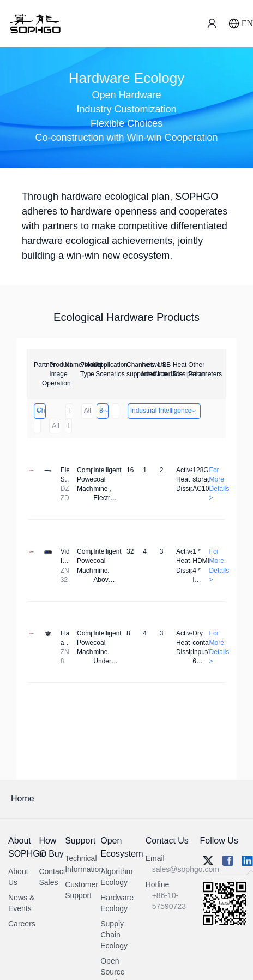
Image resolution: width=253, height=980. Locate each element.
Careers (22, 924)
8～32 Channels (103, 411)
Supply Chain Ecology (114, 935)
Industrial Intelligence (164, 411)
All (87, 411)
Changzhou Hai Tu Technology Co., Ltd (41, 411)
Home (23, 798)
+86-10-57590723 (169, 901)
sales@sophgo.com (186, 869)
